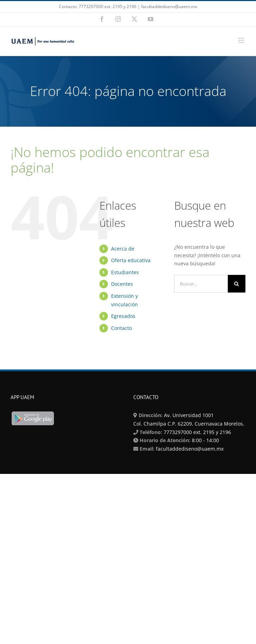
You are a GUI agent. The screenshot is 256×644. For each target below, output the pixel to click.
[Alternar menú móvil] (242, 40)
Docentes (122, 284)
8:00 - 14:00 (205, 440)
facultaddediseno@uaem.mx (190, 449)
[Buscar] (237, 284)
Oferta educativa (131, 260)
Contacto (121, 328)
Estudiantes (125, 272)
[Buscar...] (201, 284)
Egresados (123, 316)
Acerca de (123, 249)
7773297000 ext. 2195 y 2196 (197, 432)
